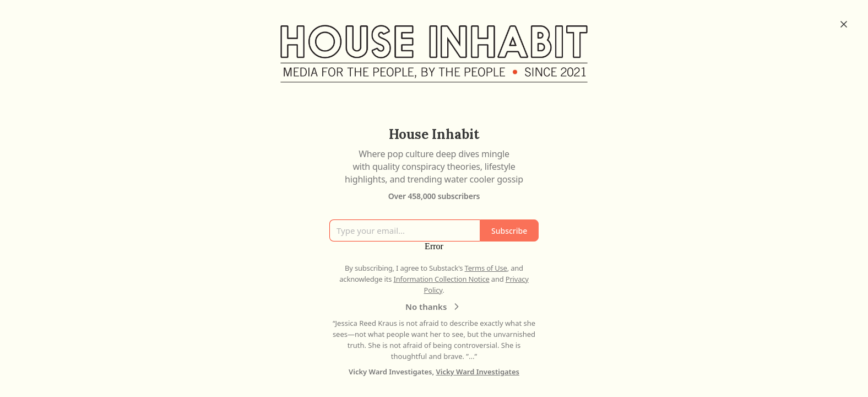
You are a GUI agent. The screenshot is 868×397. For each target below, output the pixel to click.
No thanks (434, 307)
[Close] (844, 24)
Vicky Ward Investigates (478, 372)
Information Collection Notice (441, 279)
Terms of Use (486, 268)
